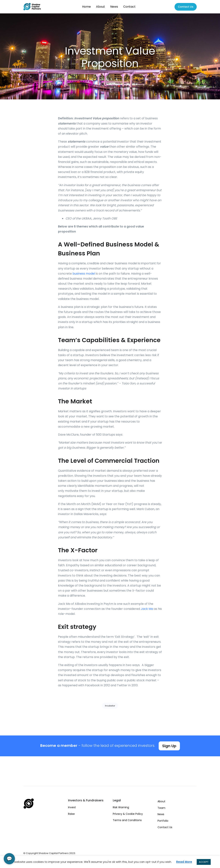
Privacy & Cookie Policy (128, 814)
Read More (184, 862)
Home (86, 7)
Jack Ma (147, 609)
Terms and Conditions (127, 820)
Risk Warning (121, 807)
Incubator (110, 706)
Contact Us (165, 827)
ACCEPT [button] (204, 862)
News (114, 7)
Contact (129, 7)
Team (161, 808)
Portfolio (163, 821)
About (100, 7)
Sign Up (169, 746)
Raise (71, 814)
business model (84, 274)
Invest (72, 807)
